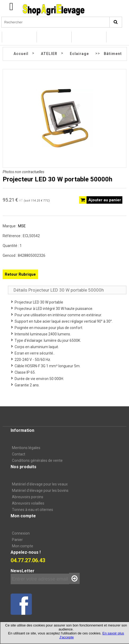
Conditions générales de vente (37, 460)
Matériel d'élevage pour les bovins (40, 491)
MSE (22, 226)
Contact (19, 454)
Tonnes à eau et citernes (33, 510)
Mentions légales (26, 448)
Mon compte (23, 546)
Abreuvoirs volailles (28, 503)
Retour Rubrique (20, 274)
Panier (17, 540)
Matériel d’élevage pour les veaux (40, 484)
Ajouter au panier (105, 200)
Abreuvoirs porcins (28, 497)
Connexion (21, 533)
